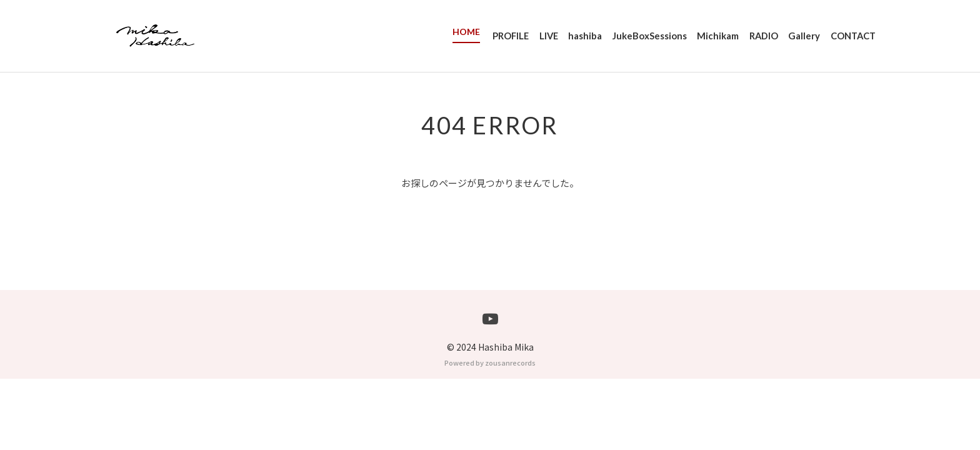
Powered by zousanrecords (490, 434)
